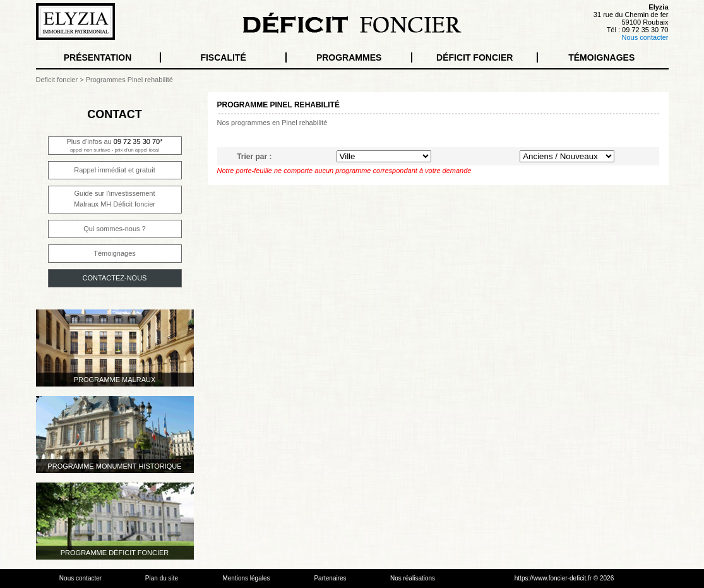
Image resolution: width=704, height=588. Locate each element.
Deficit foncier (57, 80)
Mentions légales (246, 578)
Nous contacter (645, 37)
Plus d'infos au (115, 145)
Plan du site (162, 578)
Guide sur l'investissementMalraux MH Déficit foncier (115, 199)
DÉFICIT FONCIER (474, 57)
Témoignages (115, 253)
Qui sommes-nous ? (114, 229)
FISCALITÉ (223, 57)
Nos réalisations (413, 578)
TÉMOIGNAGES (601, 57)
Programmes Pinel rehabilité (129, 80)
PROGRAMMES (349, 57)
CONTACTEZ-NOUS (115, 278)
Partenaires (330, 578)
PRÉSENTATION (98, 57)
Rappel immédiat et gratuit (114, 170)
